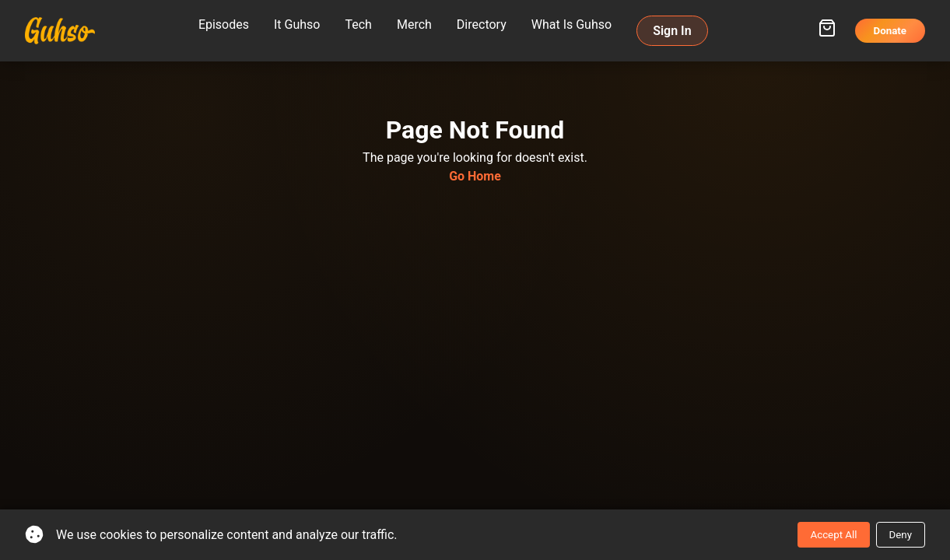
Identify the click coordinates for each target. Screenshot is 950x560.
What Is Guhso (571, 24)
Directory (482, 24)
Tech (358, 24)
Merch (414, 24)
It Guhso (297, 24)
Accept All (833, 535)
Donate (890, 31)
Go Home (475, 176)
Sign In (672, 31)
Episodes (224, 24)
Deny (901, 535)
